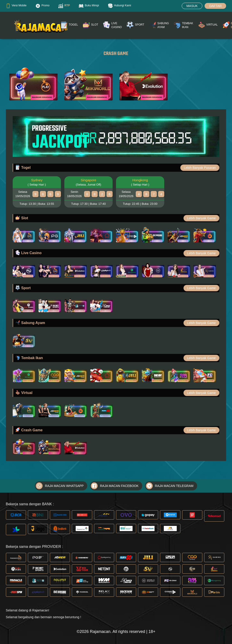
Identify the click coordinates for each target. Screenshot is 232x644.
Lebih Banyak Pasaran (200, 168)
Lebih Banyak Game (202, 218)
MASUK (192, 6)
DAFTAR (215, 6)
